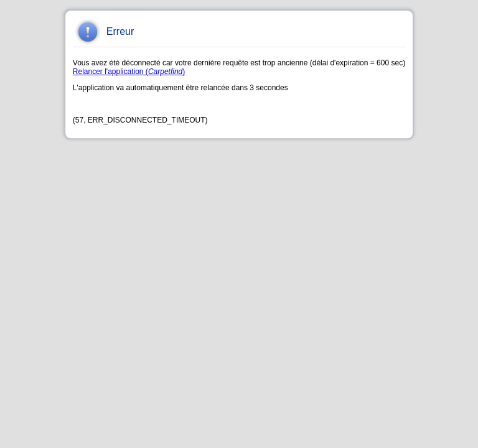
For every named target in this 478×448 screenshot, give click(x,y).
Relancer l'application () (129, 72)
